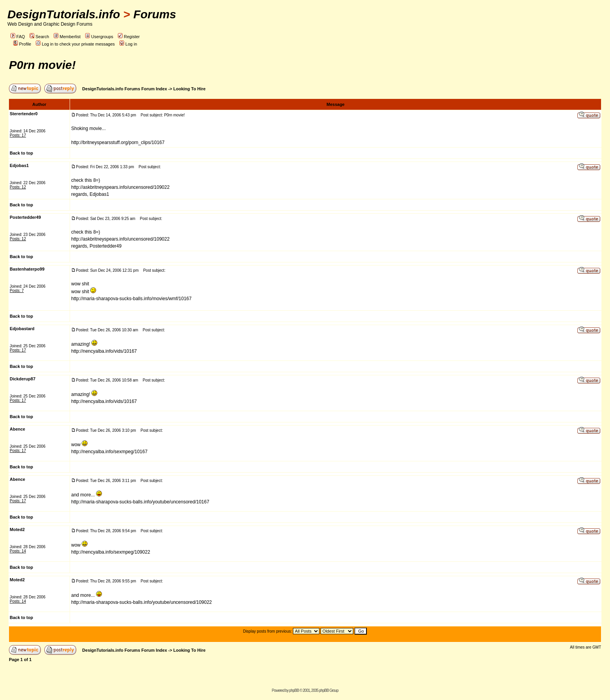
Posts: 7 (17, 291)
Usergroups (99, 37)
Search (39, 37)
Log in (128, 44)
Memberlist (67, 37)
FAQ (18, 37)
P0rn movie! (42, 65)
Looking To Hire (190, 89)
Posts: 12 (18, 187)
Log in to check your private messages (75, 44)
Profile (22, 44)
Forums (155, 14)
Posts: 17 (18, 135)
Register (129, 37)
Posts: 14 (18, 551)
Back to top (21, 153)
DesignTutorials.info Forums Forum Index (124, 89)
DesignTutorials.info (64, 14)
